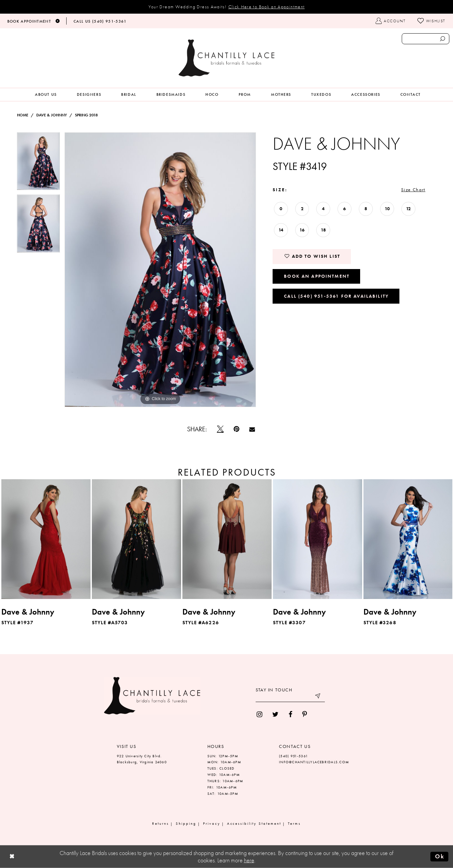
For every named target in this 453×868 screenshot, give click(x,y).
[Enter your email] (290, 697)
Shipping (186, 823)
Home (23, 115)
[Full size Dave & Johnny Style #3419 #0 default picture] (160, 270)
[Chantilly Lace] (227, 58)
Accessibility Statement (254, 823)
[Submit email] (318, 697)
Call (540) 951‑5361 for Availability (336, 296)
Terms (294, 823)
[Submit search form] (443, 39)
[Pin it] (236, 429)
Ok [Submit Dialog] (440, 856)
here (249, 860)
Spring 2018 (86, 115)
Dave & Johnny (52, 115)
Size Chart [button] (413, 190)
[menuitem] (46, 95)
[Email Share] (252, 429)
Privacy (212, 823)
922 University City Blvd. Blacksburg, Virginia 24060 (142, 759)
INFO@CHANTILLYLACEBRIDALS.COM (314, 762)
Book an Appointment (317, 276)
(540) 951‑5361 (293, 756)
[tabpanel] (39, 163)
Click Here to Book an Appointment (267, 7)
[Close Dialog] (12, 857)
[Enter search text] (426, 39)
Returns (161, 823)
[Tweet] (220, 429)
